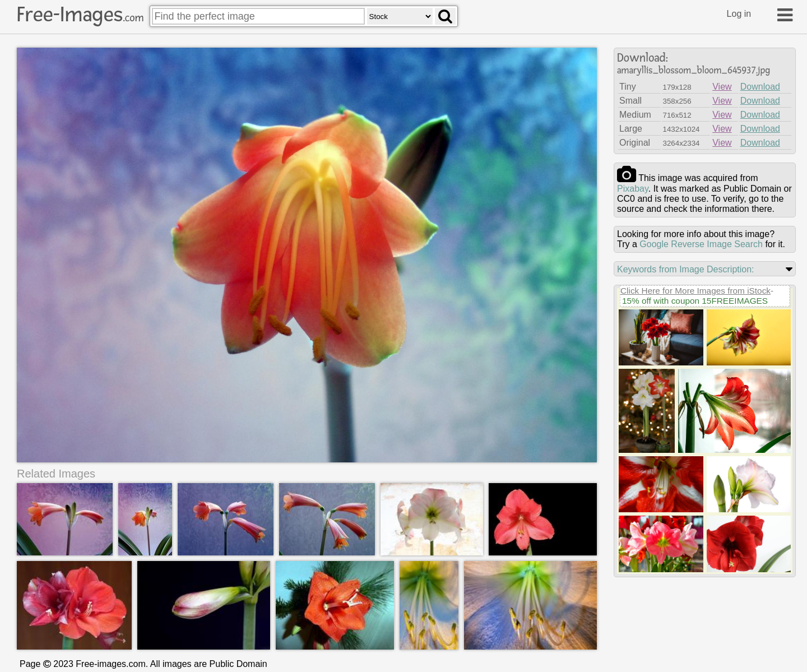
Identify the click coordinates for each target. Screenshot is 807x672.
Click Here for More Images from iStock (695, 291)
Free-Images (80, 15)
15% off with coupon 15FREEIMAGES (695, 301)
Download (760, 87)
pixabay (633, 189)
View (722, 87)
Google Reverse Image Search (701, 244)
